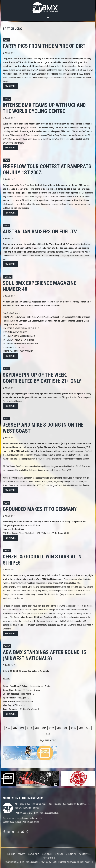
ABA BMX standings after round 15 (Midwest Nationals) (44, 655)
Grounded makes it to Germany (40, 509)
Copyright (33, 854)
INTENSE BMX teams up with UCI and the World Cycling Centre (44, 108)
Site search (49, 858)
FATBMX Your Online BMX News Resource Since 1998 (48, 7)
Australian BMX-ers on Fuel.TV (40, 232)
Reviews (8, 277)
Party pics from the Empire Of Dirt (44, 46)
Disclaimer (47, 854)
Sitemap (59, 854)
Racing (7, 99)
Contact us (85, 854)
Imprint (11, 854)
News (6, 40)
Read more (10, 86)
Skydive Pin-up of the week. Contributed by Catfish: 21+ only (42, 378)
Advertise (71, 854)
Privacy (22, 854)
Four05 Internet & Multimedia (64, 862)
